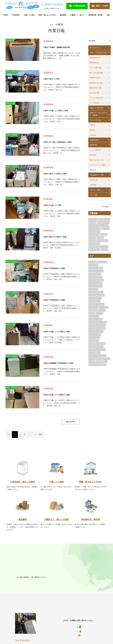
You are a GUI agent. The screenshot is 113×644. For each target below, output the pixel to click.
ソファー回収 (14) (95, 68)
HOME (5, 15)
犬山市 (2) (104, 234)
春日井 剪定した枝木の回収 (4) (98, 325)
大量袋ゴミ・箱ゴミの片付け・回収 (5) (98, 114)
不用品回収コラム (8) (96, 175)
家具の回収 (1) (94, 265)
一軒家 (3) (93, 135)
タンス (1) (100, 313)
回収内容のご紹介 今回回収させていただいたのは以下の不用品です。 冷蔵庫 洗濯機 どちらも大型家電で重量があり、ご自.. (62, 58)
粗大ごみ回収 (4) (94, 316)
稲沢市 (34, 585)
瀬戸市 (63, 581)
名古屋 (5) (93, 262)
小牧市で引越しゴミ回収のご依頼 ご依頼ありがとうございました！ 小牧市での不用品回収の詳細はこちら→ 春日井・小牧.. (62, 218)
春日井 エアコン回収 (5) (96, 283)
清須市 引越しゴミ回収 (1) (97, 331)
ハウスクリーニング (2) (97, 165)
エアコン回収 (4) (95, 150)
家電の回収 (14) (95, 58)
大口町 (19, 589)
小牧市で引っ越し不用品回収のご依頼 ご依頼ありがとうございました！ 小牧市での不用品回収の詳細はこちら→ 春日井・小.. (62, 156)
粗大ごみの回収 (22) (96, 73)
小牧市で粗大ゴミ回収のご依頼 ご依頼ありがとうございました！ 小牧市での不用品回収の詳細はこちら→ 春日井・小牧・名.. (62, 89)
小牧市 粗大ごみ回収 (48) (96, 268)
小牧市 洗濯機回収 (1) (95, 359)
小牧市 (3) (93, 185)
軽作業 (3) (93, 155)
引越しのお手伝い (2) (96, 160)
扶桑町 (27, 589)
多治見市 (37, 581)
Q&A (108, 15)
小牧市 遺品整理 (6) (102, 362)
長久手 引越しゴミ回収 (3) (97, 347)
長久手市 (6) (105, 247)
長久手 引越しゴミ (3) (95, 298)
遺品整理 (63, 15)
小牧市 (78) (93, 222)
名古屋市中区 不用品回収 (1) (97, 304)
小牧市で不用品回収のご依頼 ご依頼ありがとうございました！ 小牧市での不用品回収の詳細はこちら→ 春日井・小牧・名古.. (62, 281)
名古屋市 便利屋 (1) (95, 301)
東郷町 (78, 581)
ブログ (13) (93, 195)
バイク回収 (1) (94, 103)
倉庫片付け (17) (95, 78)
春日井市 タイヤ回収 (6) (96, 286)
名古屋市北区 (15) (105, 219)
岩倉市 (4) (101, 237)
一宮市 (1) (105, 250)
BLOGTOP (70, 430)
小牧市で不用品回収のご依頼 (59, 272)
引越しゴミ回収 (29, 15)
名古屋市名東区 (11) (104, 222)
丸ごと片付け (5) (95, 120)
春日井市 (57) (94, 310)
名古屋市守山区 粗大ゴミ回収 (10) (98, 322)
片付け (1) (103, 310)
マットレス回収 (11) (96, 98)
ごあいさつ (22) (95, 190)
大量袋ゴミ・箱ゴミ (77, 15)
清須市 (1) (93, 237)
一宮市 (27, 585)
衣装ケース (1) (94, 289)
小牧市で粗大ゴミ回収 (56, 80)
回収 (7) (92, 362)
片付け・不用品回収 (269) (98, 53)
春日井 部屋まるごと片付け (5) (98, 344)
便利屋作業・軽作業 (95, 15)
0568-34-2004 (54, 4)
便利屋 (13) (93, 145)
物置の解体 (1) (94, 63)
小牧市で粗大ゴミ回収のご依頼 (61, 178)
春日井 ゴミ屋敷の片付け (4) (97, 295)
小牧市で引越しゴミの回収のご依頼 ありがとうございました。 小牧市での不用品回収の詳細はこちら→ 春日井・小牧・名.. (62, 412)
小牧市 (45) (107, 359)
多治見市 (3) (106, 228)
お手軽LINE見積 (79, 6)
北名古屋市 (81, 585)
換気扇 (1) (93, 170)
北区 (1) (92, 313)
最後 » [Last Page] (48, 443)
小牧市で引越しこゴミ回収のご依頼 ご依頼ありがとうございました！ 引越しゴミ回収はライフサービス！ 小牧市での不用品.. (62, 347)
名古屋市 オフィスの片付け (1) (98, 356)
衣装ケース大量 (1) (95, 337)
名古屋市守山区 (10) (95, 228)
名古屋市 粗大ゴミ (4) (95, 274)
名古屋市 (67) (104, 225)
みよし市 (42, 585)
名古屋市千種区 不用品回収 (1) (98, 350)
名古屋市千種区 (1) (95, 231)
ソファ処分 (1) (104, 307)
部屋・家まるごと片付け (47, 15)
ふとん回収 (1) (94, 307)
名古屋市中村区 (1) (95, 244)
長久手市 (86, 581)
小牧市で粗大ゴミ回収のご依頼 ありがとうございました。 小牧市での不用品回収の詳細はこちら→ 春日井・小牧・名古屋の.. (62, 249)
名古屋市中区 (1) (94, 247)
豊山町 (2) (93, 240)
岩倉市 (58, 585)
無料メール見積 (102, 6)
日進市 (71, 581)
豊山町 (91, 585)
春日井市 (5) (94, 180)
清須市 (72, 585)
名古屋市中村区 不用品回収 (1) (98, 328)
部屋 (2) (92, 130)
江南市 (19, 585)
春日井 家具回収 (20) (95, 365)
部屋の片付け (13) (95, 88)
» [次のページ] (40, 443)
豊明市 (65, 585)
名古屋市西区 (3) (94, 234)
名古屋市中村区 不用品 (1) (97, 280)
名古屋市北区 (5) (102, 262)
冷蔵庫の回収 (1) (94, 340)
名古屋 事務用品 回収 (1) (96, 319)
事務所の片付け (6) (96, 83)
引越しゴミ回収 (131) (97, 108)
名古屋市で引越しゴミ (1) (96, 292)
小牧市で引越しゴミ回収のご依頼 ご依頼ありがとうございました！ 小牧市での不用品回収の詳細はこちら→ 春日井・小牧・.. (62, 123)
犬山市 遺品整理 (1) (95, 353)
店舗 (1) (92, 125)
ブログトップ (95, 48)
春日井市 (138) (94, 219)
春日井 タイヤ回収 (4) (95, 334)
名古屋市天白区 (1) (103, 240)
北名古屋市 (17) (94, 225)
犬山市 (50, 585)
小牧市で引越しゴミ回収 (57, 209)
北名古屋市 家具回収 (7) (96, 277)
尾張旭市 (55, 581)
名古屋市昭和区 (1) (95, 250)
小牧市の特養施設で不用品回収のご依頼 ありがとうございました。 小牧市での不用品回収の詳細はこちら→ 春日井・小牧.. (62, 380)
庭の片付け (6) (94, 93)
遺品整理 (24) (94, 140)
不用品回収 (16, 15)
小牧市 (28, 581)
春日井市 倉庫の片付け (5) (97, 271)
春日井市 (20, 581)
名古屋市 (46, 581)
